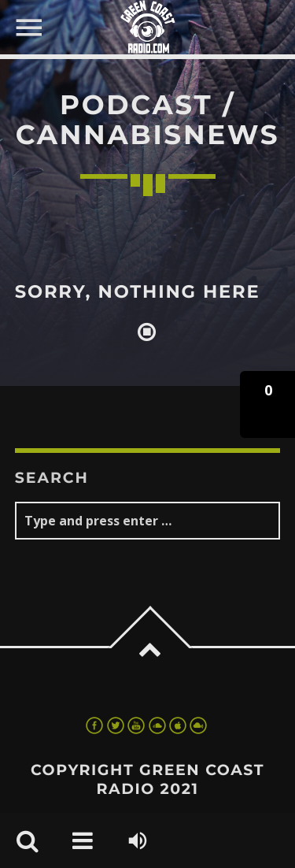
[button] (267, 404)
